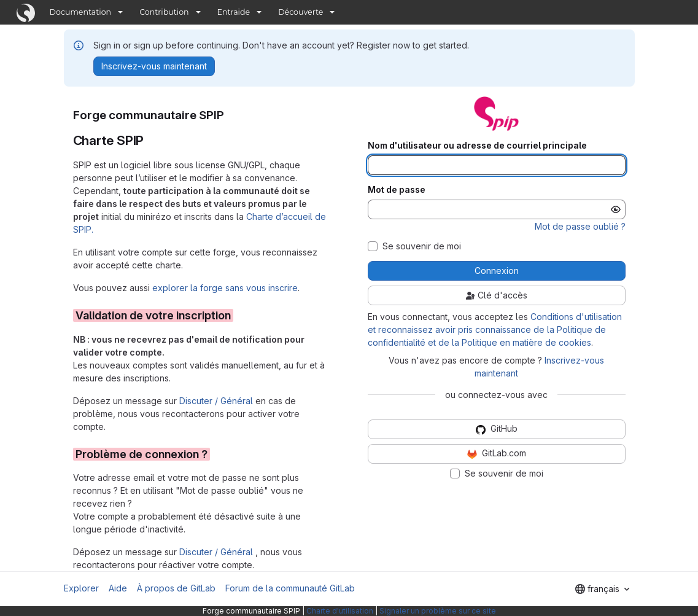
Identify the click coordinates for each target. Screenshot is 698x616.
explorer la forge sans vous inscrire (225, 288)
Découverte (301, 12)
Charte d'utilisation (340, 611)
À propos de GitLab (176, 588)
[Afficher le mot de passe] (616, 209)
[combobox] (602, 589)
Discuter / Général (217, 401)
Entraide (234, 12)
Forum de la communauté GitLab (290, 588)
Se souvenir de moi (422, 246)
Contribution (164, 12)
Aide (118, 588)
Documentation (81, 12)
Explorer (81, 588)
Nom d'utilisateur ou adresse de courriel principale (477, 146)
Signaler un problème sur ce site (438, 611)
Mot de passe (397, 190)
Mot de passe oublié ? (580, 226)
